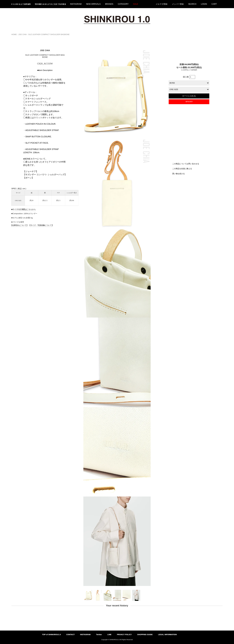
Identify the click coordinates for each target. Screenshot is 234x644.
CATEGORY (123, 4)
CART (214, 4)
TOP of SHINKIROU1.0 (51, 635)
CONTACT (71, 635)
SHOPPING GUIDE (145, 635)
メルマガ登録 (162, 4)
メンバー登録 (178, 4)
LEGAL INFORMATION (167, 635)
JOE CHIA (23, 34)
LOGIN (204, 4)
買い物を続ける (179, 174)
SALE (136, 4)
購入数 (189, 77)
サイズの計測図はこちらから (24, 209)
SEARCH (192, 4)
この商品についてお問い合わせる (186, 164)
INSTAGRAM (76, 4)
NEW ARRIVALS (93, 4)
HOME (14, 34)
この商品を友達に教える (182, 169)
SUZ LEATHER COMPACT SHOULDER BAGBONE (49, 34)
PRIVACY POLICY (124, 635)
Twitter (99, 635)
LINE (109, 635)
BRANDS (109, 4)
